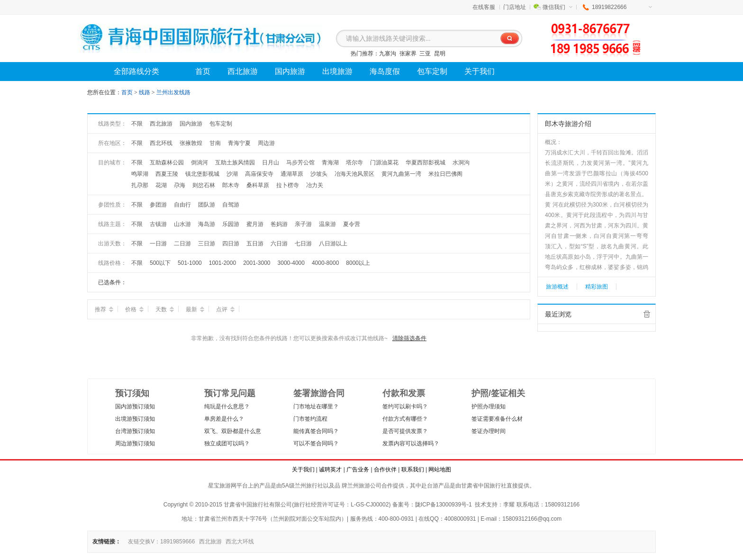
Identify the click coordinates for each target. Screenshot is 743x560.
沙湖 (232, 174)
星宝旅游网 (222, 486)
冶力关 (315, 185)
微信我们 (557, 7)
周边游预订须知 (135, 443)
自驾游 (231, 205)
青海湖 (330, 163)
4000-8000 (325, 263)
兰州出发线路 (173, 92)
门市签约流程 (310, 419)
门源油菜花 (384, 163)
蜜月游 (255, 224)
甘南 (215, 143)
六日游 (279, 244)
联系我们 (413, 470)
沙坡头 (319, 174)
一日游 (158, 244)
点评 (225, 309)
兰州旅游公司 (364, 486)
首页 (127, 92)
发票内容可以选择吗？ (411, 443)
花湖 (161, 185)
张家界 (408, 54)
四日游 (231, 244)
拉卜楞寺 (288, 185)
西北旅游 (161, 124)
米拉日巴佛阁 (445, 174)
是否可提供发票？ (405, 431)
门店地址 (515, 7)
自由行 (182, 205)
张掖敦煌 (191, 143)
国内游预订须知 (135, 406)
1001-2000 (222, 263)
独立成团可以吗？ (227, 443)
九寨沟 (388, 54)
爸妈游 (279, 224)
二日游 (182, 244)
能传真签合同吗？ (316, 431)
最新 (195, 309)
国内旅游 (191, 124)
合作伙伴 (385, 470)
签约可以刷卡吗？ (405, 406)
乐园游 (231, 224)
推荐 (104, 309)
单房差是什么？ (224, 419)
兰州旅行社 (309, 486)
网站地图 (440, 470)
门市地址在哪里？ (316, 406)
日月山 (271, 163)
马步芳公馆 (300, 163)
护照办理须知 (489, 406)
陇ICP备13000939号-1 (444, 505)
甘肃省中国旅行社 (484, 486)
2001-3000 (257, 263)
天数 (165, 309)
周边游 (266, 143)
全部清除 (647, 314)
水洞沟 (461, 163)
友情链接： (107, 542)
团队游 (207, 205)
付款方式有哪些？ (405, 419)
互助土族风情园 (235, 163)
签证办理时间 (489, 431)
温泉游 (327, 224)
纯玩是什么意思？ (227, 406)
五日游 (255, 244)
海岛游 (207, 224)
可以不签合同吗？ (316, 443)
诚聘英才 (330, 470)
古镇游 (158, 224)
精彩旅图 (597, 287)
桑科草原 (258, 185)
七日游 (303, 244)
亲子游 (303, 224)
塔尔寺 (354, 163)
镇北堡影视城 (202, 174)
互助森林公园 (167, 163)
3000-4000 (291, 263)
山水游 (182, 224)
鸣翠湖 (140, 174)
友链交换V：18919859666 (161, 542)
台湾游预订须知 (135, 431)
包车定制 (221, 124)
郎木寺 (231, 185)
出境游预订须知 (135, 419)
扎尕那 (140, 185)
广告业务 (358, 470)
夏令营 (352, 224)
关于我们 (303, 470)
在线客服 (484, 7)
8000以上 (358, 263)
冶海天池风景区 (354, 174)
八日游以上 (333, 244)
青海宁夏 (239, 143)
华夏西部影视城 (426, 163)
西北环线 (161, 143)
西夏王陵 (167, 174)
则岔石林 (204, 185)
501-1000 (190, 263)
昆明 (440, 54)
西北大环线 (240, 542)
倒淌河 (199, 163)
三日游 (207, 244)
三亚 (425, 54)
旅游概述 (557, 287)
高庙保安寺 (259, 174)
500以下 (160, 263)
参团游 (158, 205)
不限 (137, 124)
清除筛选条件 (409, 338)
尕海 (180, 185)
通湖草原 (292, 174)
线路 (145, 92)
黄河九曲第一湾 (401, 174)
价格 (134, 309)
